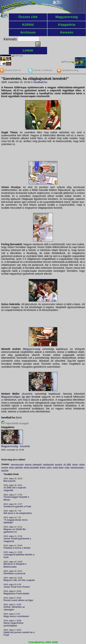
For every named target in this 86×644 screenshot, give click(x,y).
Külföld (28, 25)
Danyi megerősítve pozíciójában (14, 624)
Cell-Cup (18, 56)
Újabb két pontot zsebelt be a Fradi (19, 634)
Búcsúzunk (10, 481)
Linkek (28, 50)
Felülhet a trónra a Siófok (17, 548)
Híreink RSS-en (10, 70)
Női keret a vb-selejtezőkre (18, 513)
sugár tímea (58, 467)
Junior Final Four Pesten (17, 587)
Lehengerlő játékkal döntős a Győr (19, 556)
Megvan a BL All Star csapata (19, 580)
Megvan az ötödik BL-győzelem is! (15, 531)
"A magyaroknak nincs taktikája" (16, 521)
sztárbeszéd (48, 464)
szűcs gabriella (16, 467)
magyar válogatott (33, 464)
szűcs (49, 467)
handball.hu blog (68, 70)
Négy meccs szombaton (16, 616)
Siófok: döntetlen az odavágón (14, 608)
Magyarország (67, 17)
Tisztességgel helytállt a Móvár (16, 498)
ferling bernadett (31, 467)
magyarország (17, 464)
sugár (67, 467)
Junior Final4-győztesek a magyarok (17, 540)
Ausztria (28, 394)
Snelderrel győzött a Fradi (17, 507)
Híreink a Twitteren (40, 70)
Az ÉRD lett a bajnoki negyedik (15, 489)
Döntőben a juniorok (14, 574)
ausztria (59, 464)
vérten (75, 464)
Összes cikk (28, 17)
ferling (43, 467)
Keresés (67, 32)
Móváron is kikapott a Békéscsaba (15, 565)
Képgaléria (67, 25)
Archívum (28, 32)
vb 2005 (67, 464)
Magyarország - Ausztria (15, 446)
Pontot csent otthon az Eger (18, 600)
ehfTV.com (67, 62)
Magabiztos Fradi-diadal (16, 594)
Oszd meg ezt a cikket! (13, 460)
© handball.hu (39, 82)
